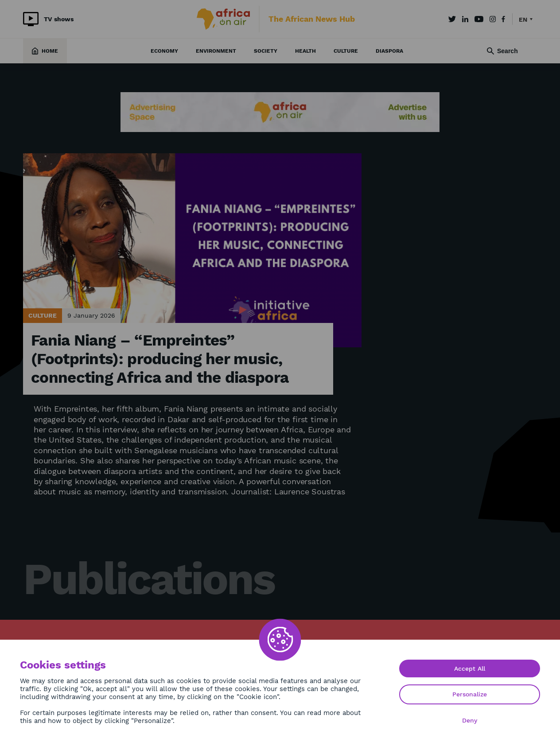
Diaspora (389, 51)
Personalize (470, 694)
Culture (346, 51)
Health (305, 51)
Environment (216, 51)
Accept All (470, 668)
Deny (470, 720)
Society (266, 51)
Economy (164, 51)
